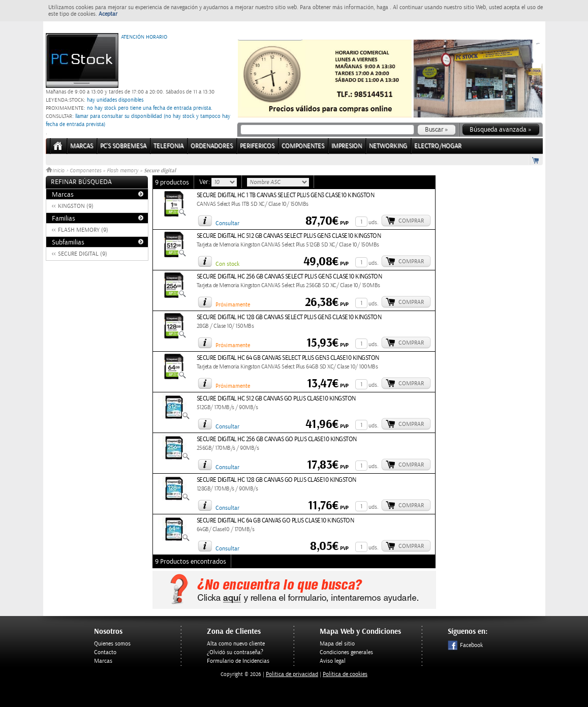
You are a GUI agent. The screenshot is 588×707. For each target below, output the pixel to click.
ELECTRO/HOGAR (438, 146)
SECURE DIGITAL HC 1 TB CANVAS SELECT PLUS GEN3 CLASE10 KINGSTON (286, 195)
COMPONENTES (303, 146)
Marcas (82, 146)
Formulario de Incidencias (238, 661)
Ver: (205, 182)
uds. (374, 222)
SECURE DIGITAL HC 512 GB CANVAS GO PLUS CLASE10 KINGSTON (276, 399)
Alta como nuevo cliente (236, 644)
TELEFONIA (168, 146)
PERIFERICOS (257, 146)
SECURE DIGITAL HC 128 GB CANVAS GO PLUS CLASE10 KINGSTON (276, 480)
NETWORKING (388, 146)
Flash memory (123, 171)
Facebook (465, 645)
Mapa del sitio (337, 644)
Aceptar (108, 14)
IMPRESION (347, 146)
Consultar (227, 223)
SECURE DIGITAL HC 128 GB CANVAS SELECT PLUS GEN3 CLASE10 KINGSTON (289, 317)
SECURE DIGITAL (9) (83, 254)
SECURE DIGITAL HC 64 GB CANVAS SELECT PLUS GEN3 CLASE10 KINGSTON (288, 358)
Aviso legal (333, 661)
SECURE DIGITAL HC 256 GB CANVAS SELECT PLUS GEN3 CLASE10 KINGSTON (289, 277)
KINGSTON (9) (76, 206)
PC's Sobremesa (123, 146)
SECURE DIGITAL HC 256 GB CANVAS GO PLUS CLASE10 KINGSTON (277, 439)
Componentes (85, 171)
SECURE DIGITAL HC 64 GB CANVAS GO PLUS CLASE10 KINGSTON (275, 521)
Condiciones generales (346, 652)
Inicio (56, 171)
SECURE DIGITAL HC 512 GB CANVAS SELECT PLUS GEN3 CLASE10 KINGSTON (289, 236)
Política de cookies (345, 674)
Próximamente (233, 305)
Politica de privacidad (292, 674)
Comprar (411, 221)
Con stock (227, 264)
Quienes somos (112, 644)
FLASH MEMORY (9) (83, 230)
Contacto (105, 652)
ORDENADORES (212, 146)
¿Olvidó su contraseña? (235, 652)
